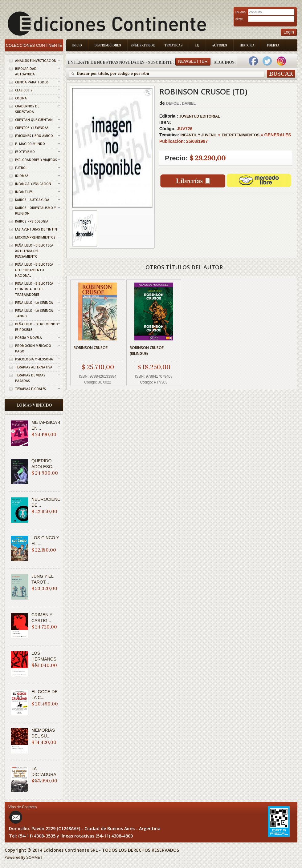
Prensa (273, 45)
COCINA (21, 98)
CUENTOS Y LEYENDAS (32, 128)
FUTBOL (21, 168)
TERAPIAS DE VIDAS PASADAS (30, 378)
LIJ (197, 45)
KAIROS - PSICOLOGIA (32, 221)
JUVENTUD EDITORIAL (200, 116)
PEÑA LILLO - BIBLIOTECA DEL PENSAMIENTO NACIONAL (34, 270)
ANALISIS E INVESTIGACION (36, 61)
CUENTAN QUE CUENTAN (34, 120)
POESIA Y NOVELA (29, 338)
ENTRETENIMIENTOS (241, 135)
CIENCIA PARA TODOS (32, 82)
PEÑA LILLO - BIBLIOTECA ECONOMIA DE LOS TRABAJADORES (34, 289)
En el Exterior (143, 45)
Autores (220, 45)
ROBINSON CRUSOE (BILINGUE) (147, 351)
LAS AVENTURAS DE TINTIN (36, 229)
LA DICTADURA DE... (44, 774)
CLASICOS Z (24, 90)
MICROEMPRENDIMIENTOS (35, 237)
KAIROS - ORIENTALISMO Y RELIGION (35, 211)
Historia (247, 45)
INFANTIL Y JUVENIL (199, 135)
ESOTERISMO (25, 152)
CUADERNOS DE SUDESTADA (27, 109)
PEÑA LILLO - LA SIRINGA (34, 303)
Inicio (77, 45)
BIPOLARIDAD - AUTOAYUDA (27, 71)
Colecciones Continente (34, 45)
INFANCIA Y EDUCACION (33, 184)
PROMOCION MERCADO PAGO (33, 348)
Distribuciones (108, 45)
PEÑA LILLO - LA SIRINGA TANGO (34, 313)
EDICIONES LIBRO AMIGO (34, 136)
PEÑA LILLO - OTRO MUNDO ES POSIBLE (37, 327)
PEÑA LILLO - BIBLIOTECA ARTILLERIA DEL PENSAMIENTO (34, 251)
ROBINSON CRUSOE (91, 348)
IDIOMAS (22, 176)
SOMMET (34, 858)
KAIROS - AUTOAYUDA (32, 200)
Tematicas (174, 45)
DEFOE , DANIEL (181, 103)
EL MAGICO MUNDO (30, 144)
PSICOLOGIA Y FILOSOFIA (34, 359)
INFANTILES (24, 192)
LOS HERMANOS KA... (44, 659)
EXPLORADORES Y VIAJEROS (36, 160)
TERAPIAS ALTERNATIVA (34, 367)
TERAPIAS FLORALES (31, 389)
